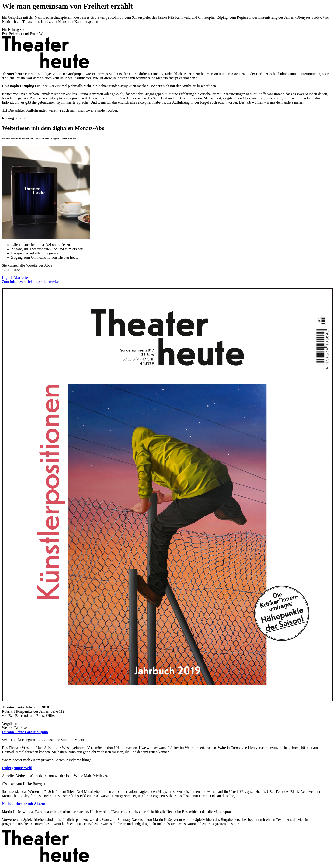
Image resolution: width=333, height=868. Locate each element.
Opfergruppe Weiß (17, 768)
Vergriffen (9, 723)
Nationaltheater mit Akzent (24, 804)
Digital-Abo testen (16, 277)
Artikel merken (49, 282)
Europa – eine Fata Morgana (25, 732)
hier (70, 139)
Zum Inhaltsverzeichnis (19, 282)
